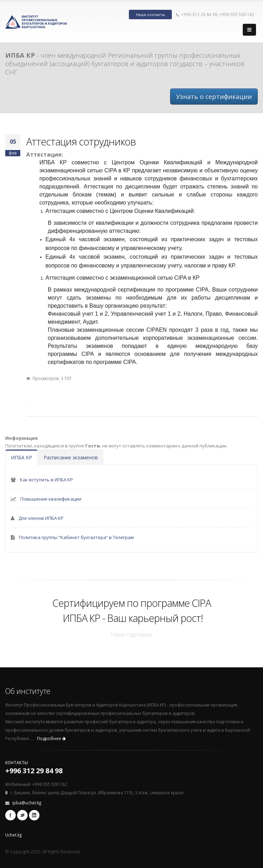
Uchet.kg (13, 835)
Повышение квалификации (51, 499)
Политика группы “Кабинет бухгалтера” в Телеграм (76, 537)
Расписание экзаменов (71, 457)
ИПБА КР (21, 457)
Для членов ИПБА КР (41, 518)
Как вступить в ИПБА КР (46, 480)
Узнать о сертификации (214, 96)
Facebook (10, 815)
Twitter (22, 815)
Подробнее (51, 738)
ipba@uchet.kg (27, 803)
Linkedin (34, 815)
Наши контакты (150, 15)
